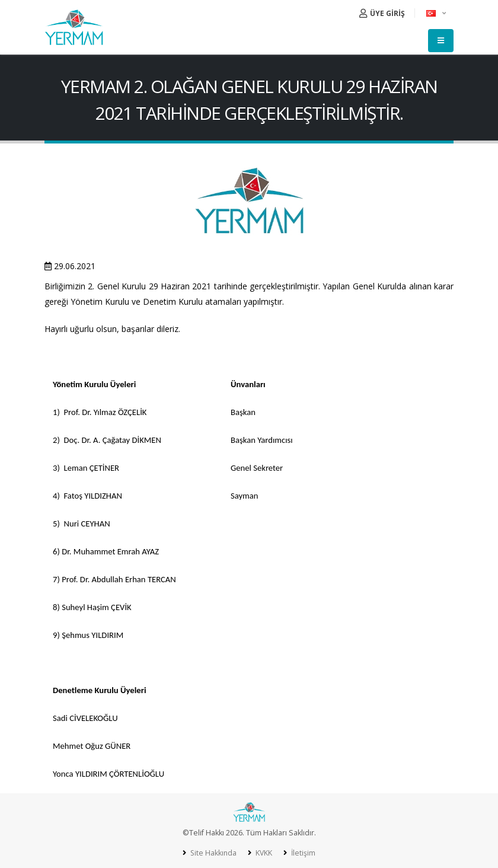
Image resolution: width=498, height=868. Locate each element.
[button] (437, 13)
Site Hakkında (212, 853)
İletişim (303, 853)
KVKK (263, 853)
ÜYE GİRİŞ (382, 13)
